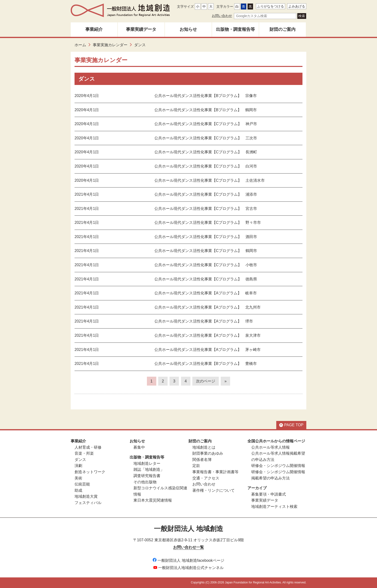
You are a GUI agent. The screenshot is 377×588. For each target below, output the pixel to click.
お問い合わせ (222, 16)
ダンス (80, 460)
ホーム (80, 45)
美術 (78, 478)
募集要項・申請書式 (269, 494)
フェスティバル (88, 503)
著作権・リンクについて (214, 490)
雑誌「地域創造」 (149, 469)
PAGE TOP (291, 425)
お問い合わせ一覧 (188, 547)
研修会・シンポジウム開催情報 (278, 466)
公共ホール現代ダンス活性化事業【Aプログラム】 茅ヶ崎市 (208, 350)
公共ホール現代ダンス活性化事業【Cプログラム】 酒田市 (206, 237)
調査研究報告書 (147, 476)
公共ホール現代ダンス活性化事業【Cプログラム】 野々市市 (208, 223)
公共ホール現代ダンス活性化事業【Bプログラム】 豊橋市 (206, 364)
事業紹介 (94, 29)
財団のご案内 (283, 29)
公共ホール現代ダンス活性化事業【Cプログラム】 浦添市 (206, 194)
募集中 (139, 447)
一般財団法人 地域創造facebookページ (188, 560)
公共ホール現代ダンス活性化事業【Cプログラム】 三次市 (206, 138)
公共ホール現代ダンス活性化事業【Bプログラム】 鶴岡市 (206, 110)
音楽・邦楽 (84, 453)
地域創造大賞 (86, 496)
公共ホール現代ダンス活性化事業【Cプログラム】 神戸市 (206, 124)
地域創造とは (204, 447)
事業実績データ (141, 29)
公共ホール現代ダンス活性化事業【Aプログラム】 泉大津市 (208, 335)
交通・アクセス (206, 478)
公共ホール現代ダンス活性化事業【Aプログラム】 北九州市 (208, 307)
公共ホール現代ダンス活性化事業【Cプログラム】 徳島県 (206, 279)
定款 (196, 466)
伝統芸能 (82, 484)
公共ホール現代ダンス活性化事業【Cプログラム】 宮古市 (206, 209)
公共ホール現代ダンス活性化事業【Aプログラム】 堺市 (204, 321)
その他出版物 (145, 482)
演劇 (78, 466)
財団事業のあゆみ (208, 453)
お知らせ (188, 29)
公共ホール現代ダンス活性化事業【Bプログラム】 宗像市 (206, 96)
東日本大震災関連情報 (153, 500)
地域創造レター (147, 463)
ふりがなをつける (270, 6)
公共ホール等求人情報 (270, 447)
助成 (78, 490)
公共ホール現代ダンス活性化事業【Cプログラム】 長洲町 (206, 152)
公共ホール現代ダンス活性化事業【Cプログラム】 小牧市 (206, 265)
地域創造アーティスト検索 (274, 507)
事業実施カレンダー (110, 45)
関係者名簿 (202, 460)
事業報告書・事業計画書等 (215, 472)
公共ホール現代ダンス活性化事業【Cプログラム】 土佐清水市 (210, 180)
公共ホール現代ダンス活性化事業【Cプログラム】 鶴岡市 (206, 251)
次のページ (206, 381)
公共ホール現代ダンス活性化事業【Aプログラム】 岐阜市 (206, 293)
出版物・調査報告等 (235, 29)
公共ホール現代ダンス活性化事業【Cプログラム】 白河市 (206, 166)
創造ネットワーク (90, 472)
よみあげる (297, 6)
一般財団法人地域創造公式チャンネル (188, 568)
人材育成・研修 (88, 447)
